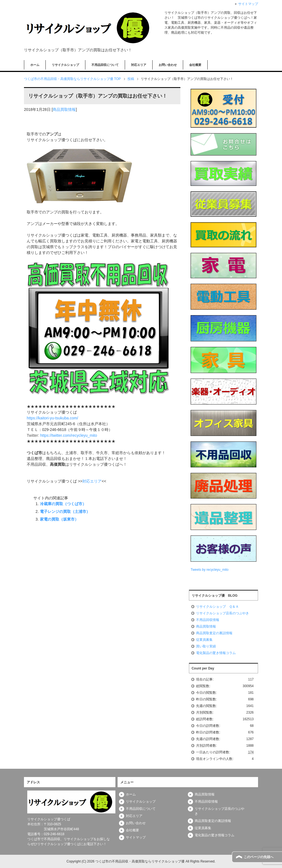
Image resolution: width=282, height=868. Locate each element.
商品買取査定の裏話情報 (214, 633)
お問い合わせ (168, 65)
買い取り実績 (206, 646)
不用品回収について (105, 65)
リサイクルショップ (65, 65)
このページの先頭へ (259, 857)
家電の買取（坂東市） (59, 519)
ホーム (35, 65)
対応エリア (139, 65)
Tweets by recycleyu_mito (209, 570)
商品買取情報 (64, 109)
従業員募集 (204, 640)
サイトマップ (136, 837)
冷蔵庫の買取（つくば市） (63, 504)
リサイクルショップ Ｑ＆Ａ (217, 607)
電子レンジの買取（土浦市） (65, 511)
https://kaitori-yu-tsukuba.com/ (52, 418)
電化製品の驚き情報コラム (216, 653)
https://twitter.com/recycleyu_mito (69, 435)
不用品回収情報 (208, 620)
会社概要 (195, 65)
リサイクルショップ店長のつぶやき (223, 613)
